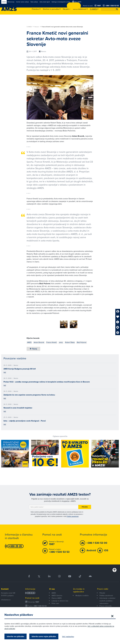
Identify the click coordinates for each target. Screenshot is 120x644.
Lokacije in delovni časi (60, 600)
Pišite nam (55, 603)
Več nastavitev (68, 637)
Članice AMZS (57, 597)
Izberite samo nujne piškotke (44, 636)
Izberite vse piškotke (16, 636)
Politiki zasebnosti (73, 516)
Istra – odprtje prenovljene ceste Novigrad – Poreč (25, 420)
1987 (37, 601)
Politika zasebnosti (106, 595)
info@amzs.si (6, 599)
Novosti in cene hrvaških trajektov (18, 407)
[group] (54, 323)
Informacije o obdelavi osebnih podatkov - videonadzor (107, 600)
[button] (117, 9)
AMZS (54, 592)
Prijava (85, 506)
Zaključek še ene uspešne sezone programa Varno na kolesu (29, 394)
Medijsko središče (82, 595)
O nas (52, 588)
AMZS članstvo (57, 595)
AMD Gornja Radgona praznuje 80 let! (20, 368)
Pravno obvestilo (106, 605)
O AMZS (30, 27)
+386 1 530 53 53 (40, 605)
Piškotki (102, 592)
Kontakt (5, 588)
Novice (38, 27)
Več (5, 371)
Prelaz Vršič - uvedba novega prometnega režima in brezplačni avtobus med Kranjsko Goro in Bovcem (47, 381)
